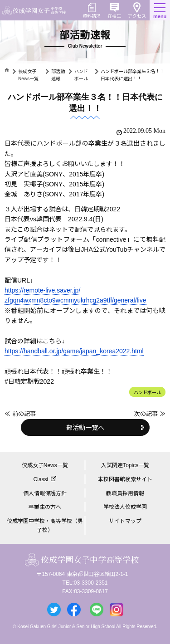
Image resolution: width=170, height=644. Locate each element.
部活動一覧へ (85, 428)
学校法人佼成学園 (125, 507)
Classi (41, 479)
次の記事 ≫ (150, 414)
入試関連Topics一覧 (125, 465)
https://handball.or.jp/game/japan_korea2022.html (74, 351)
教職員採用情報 (125, 493)
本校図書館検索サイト (125, 479)
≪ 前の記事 (20, 414)
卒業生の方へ (45, 507)
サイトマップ (125, 521)
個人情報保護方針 (45, 493)
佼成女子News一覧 (45, 465)
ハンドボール (147, 393)
